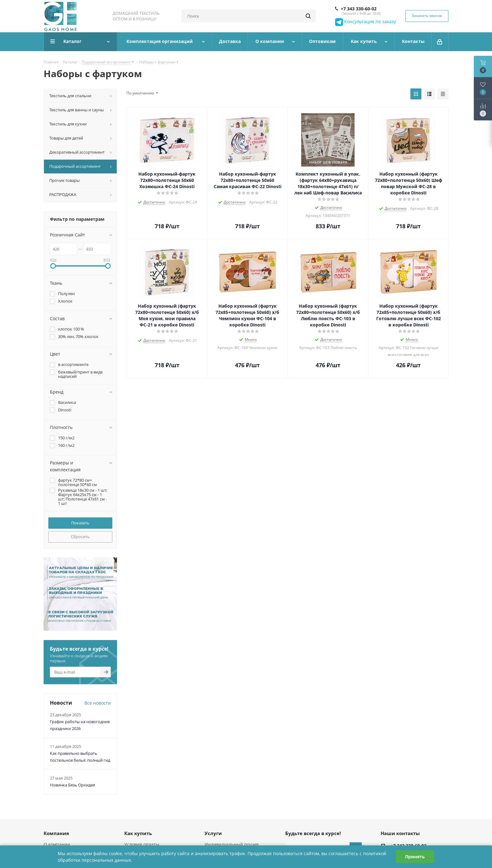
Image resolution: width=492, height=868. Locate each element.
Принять (415, 857)
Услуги (213, 833)
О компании (57, 844)
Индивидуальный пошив (232, 844)
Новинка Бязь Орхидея (72, 785)
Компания (56, 833)
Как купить (138, 833)
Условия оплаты (142, 844)
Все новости (98, 703)
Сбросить (80, 537)
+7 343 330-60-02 (359, 9)
